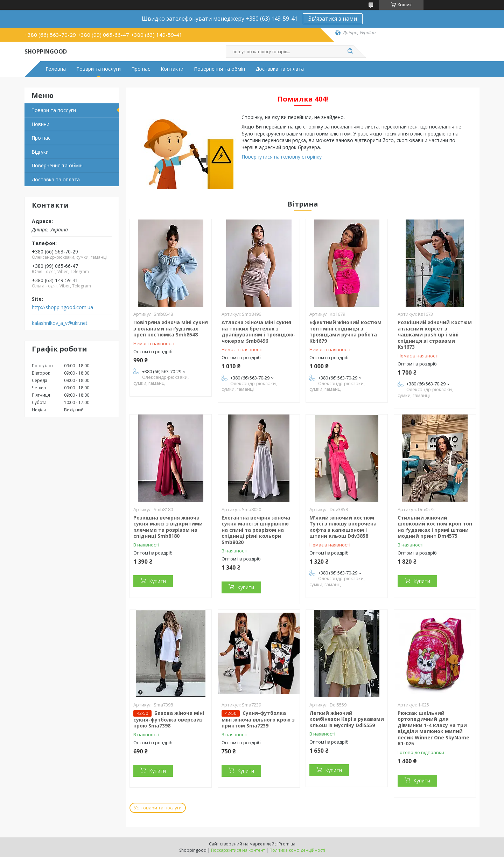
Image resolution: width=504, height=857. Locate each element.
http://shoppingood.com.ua (62, 307)
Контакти (172, 69)
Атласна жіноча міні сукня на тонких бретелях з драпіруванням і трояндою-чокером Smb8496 (258, 332)
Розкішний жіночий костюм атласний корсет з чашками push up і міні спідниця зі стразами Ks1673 (435, 335)
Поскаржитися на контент (238, 850)
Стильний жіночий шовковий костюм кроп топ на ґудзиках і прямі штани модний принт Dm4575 (435, 527)
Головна (56, 69)
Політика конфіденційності (297, 850)
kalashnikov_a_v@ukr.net (60, 323)
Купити (157, 581)
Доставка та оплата (280, 69)
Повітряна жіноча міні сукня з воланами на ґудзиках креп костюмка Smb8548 (171, 328)
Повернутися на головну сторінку (282, 157)
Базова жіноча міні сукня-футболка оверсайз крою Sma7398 (169, 719)
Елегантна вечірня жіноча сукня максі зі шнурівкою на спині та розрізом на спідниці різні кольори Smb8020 (256, 530)
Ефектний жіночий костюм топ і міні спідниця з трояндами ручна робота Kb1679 (345, 332)
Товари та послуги (99, 69)
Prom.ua (287, 844)
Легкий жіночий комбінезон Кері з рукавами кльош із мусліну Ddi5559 (347, 719)
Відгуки (40, 152)
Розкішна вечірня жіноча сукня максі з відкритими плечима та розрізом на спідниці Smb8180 (168, 527)
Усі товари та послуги (158, 808)
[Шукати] (350, 51)
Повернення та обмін (219, 69)
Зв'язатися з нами (333, 19)
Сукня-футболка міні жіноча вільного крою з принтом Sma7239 (258, 719)
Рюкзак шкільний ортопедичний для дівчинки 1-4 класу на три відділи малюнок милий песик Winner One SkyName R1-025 (433, 728)
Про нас (141, 69)
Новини (40, 124)
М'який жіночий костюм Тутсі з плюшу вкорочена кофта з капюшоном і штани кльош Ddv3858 (343, 527)
